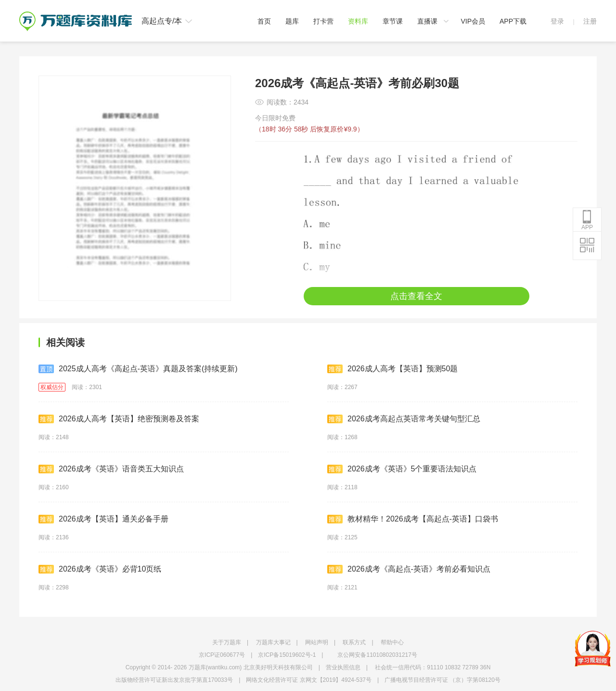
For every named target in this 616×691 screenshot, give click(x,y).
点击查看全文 (416, 296)
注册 (590, 21)
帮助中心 (392, 642)
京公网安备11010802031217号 (377, 655)
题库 (292, 21)
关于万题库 (227, 642)
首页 (264, 21)
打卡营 (323, 21)
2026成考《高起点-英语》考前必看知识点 (409, 569)
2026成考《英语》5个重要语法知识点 (402, 469)
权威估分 (52, 387)
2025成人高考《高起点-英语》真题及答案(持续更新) (138, 369)
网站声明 (317, 642)
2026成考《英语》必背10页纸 (100, 569)
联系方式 (354, 642)
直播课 (427, 21)
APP (587, 220)
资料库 (358, 21)
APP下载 (513, 21)
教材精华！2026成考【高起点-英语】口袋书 (413, 519)
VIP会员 (473, 21)
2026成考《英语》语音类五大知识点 (111, 469)
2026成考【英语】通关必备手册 (103, 519)
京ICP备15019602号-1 (287, 655)
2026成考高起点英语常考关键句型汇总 (404, 419)
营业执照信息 (343, 667)
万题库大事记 (273, 642)
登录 (557, 21)
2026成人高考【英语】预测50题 (392, 369)
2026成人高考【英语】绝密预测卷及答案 (119, 419)
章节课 (393, 21)
